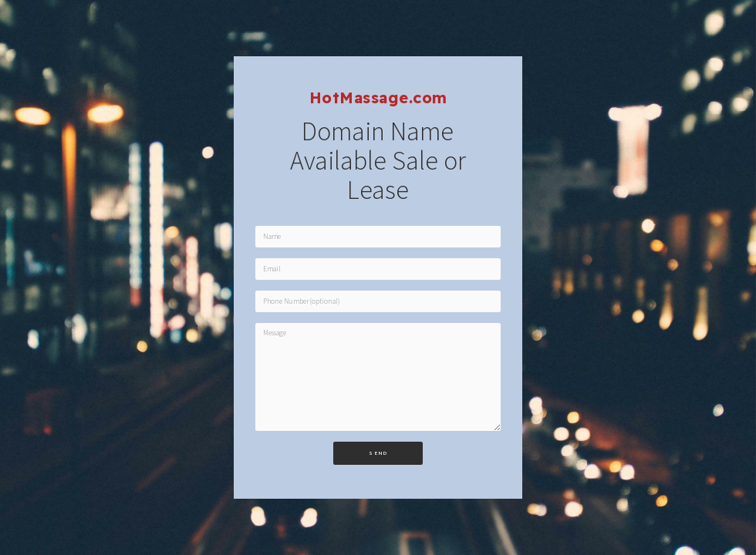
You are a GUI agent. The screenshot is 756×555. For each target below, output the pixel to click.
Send (378, 453)
